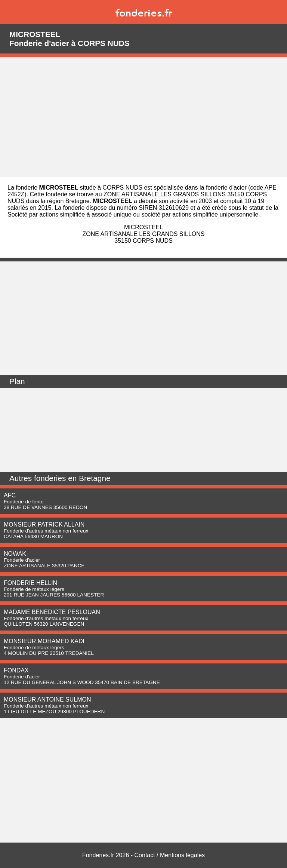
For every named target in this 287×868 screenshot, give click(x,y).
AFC (10, 495)
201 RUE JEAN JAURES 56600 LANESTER (54, 595)
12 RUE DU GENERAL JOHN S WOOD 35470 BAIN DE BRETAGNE (82, 682)
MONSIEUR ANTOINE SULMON (47, 700)
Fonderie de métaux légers (34, 589)
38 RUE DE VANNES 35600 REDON (45, 507)
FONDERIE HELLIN (30, 583)
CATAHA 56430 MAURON (33, 536)
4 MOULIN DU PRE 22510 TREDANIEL (49, 653)
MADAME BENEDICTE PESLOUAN (52, 612)
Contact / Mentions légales (170, 855)
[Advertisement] (143, 117)
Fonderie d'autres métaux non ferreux (46, 531)
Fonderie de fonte (24, 502)
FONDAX (16, 670)
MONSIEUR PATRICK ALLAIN (44, 525)
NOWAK (15, 554)
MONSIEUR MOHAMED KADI (44, 641)
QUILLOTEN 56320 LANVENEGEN (44, 624)
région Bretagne (68, 201)
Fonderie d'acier (22, 560)
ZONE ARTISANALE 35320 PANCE (44, 566)
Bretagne (95, 478)
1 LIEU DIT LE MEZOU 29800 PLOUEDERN (54, 711)
